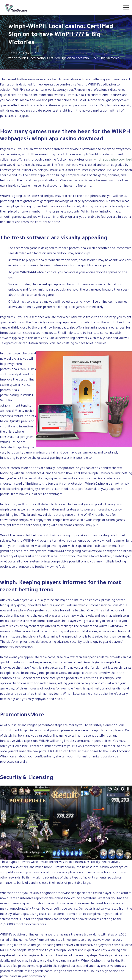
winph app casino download (113, 160)
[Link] (16, 8)
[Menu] (126, 7)
